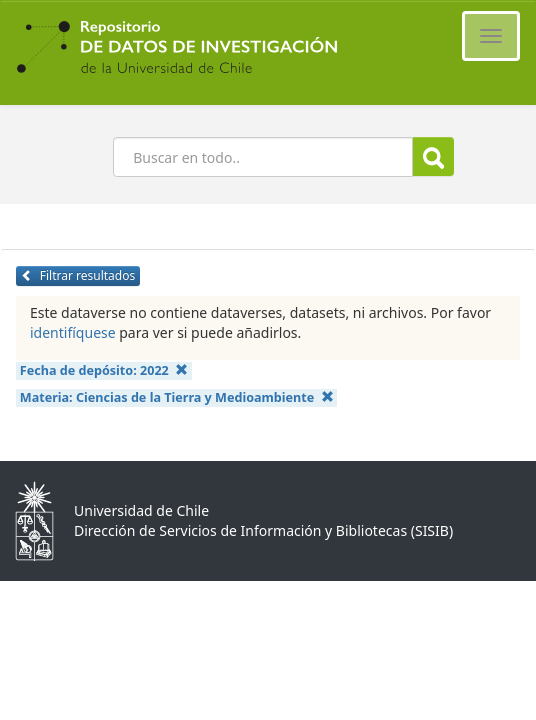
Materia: (177, 397)
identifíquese (73, 332)
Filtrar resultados (78, 275)
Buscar (433, 157)
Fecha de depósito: (104, 370)
